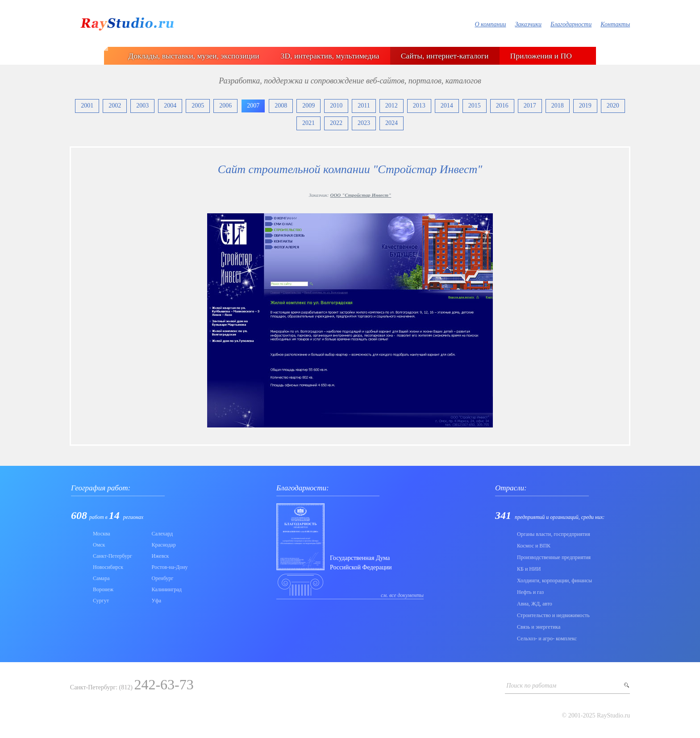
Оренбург (163, 578)
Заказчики (528, 24)
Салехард (162, 534)
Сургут (101, 601)
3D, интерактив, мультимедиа (330, 56)
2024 (392, 123)
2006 (225, 106)
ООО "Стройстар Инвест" (360, 195)
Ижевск (160, 556)
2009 (308, 106)
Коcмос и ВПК (534, 546)
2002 (115, 106)
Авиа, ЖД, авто (535, 604)
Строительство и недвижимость (553, 615)
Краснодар (164, 545)
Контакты (615, 24)
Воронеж (103, 589)
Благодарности (571, 24)
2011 (364, 106)
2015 (475, 106)
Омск (99, 545)
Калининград (167, 589)
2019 (585, 106)
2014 (447, 106)
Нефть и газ (530, 592)
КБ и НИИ (529, 569)
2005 (198, 106)
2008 (281, 106)
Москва (102, 534)
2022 (336, 123)
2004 (170, 106)
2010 (336, 106)
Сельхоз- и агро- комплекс (547, 638)
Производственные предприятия (554, 557)
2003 (142, 106)
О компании (490, 24)
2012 (392, 106)
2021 (308, 123)
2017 (530, 106)
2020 (613, 106)
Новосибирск (108, 567)
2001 (87, 106)
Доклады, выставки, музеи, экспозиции (194, 56)
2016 (502, 106)
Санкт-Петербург (112, 556)
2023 (364, 123)
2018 (558, 106)
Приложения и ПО (541, 56)
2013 (419, 106)
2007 (253, 106)
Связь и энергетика (539, 627)
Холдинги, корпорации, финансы (554, 580)
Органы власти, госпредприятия (554, 534)
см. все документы (402, 595)
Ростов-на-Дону (170, 567)
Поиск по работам (531, 686)
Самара (101, 578)
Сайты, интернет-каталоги (445, 56)
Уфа (157, 601)
